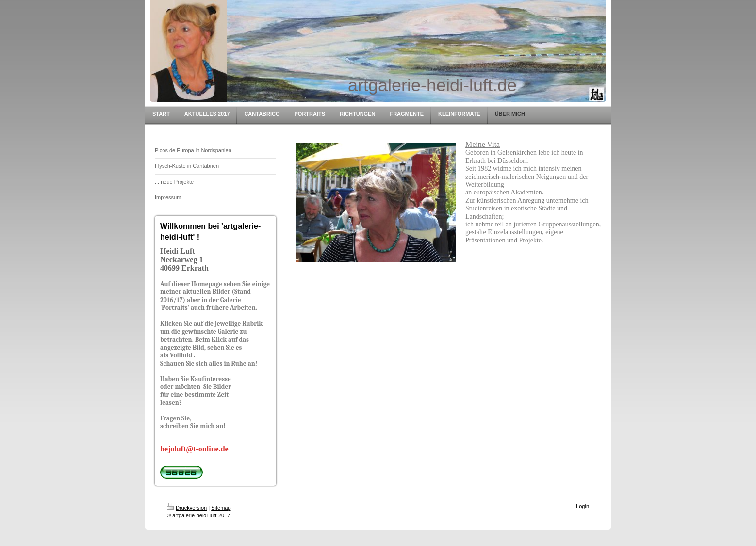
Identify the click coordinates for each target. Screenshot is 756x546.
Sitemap (221, 508)
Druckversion (187, 508)
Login (583, 506)
